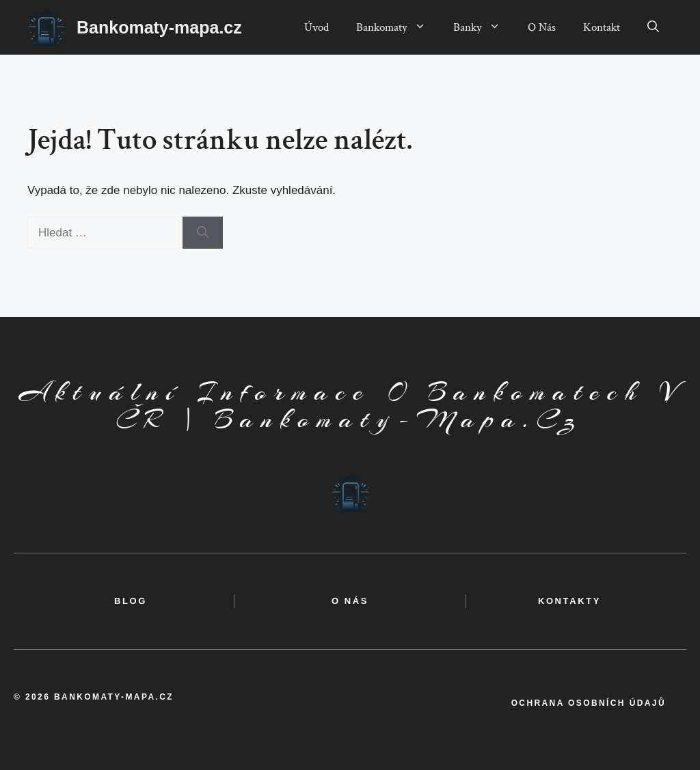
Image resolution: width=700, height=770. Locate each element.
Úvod (317, 27)
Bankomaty (398, 27)
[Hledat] (203, 233)
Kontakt (602, 27)
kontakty (569, 601)
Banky (484, 27)
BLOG (131, 601)
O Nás (542, 27)
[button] (653, 27)
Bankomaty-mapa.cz (159, 27)
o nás (350, 601)
